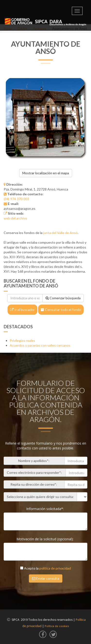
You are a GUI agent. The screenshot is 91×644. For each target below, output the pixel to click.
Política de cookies (57, 626)
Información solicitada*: (45, 509)
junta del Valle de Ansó (60, 233)
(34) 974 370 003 (16, 199)
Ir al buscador (22, 310)
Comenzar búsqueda (63, 298)
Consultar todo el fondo (61, 310)
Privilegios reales (22, 340)
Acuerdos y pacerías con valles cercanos (40, 345)
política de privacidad (55, 568)
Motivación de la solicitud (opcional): (45, 539)
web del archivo (15, 218)
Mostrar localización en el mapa (46, 173)
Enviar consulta (46, 578)
